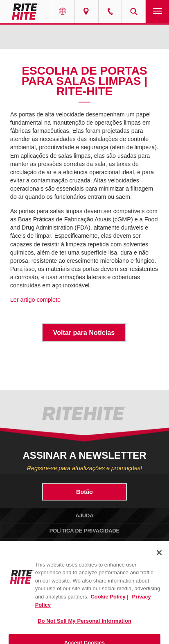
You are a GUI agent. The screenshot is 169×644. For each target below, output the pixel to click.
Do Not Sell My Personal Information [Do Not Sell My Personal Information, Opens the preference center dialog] (84, 627)
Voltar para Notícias (84, 332)
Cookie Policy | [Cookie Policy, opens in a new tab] (110, 603)
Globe (63, 11)
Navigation (157, 11)
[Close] (159, 559)
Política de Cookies (84, 545)
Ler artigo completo (35, 300)
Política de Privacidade (84, 531)
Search (134, 11)
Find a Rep (87, 11)
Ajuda (84, 515)
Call (110, 11)
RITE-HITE (25, 11)
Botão (84, 492)
